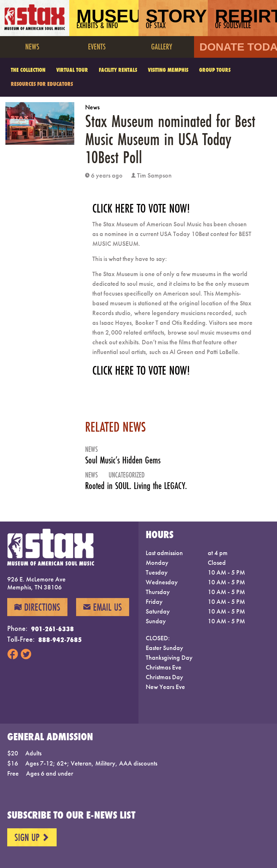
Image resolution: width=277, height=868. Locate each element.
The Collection (28, 70)
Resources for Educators (42, 84)
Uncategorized (127, 475)
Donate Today (238, 47)
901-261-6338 (52, 629)
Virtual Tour (72, 70)
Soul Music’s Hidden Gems (123, 460)
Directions (37, 607)
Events (97, 46)
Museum (107, 18)
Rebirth (246, 18)
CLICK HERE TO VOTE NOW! (141, 208)
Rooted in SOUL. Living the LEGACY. (136, 486)
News (32, 46)
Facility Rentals (118, 70)
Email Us (103, 607)
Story (176, 18)
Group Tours (215, 70)
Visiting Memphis (168, 70)
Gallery (162, 46)
